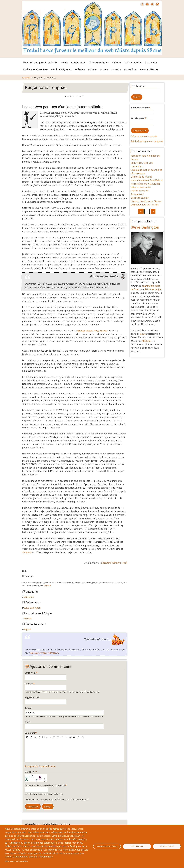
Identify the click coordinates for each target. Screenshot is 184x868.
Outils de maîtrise (133, 63)
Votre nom (30, 673)
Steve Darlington (32, 608)
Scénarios (117, 63)
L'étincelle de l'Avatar (141, 177)
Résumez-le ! (137, 194)
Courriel (29, 684)
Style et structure (139, 191)
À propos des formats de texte (40, 766)
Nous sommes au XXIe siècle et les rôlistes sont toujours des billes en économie (147, 184)
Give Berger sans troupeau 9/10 (41, 574)
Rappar (27, 629)
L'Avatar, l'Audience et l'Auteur (146, 201)
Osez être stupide (140, 198)
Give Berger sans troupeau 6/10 (35, 574)
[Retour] (48, 585)
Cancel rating (23, 574)
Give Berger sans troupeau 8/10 (39, 574)
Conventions (130, 69)
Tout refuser (137, 846)
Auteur (28, 708)
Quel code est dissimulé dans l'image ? (45, 786)
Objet (28, 722)
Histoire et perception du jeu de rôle (40, 63)
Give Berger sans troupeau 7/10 (37, 574)
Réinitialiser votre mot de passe (147, 141)
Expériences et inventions (36, 69)
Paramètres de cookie (107, 846)
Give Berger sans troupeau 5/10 (33, 574)
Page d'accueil (32, 697)
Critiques (93, 69)
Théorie (64, 63)
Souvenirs (116, 69)
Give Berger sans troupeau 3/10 (29, 574)
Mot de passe (138, 118)
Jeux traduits (151, 63)
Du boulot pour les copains (145, 205)
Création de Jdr (79, 63)
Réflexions (80, 69)
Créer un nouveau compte (144, 136)
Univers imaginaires (99, 63)
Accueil (26, 77)
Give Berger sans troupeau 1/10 (25, 574)
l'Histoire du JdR (153, 289)
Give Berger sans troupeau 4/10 (31, 574)
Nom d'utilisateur (140, 108)
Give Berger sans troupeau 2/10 (27, 574)
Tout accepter (167, 846)
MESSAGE (147, 341)
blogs (143, 334)
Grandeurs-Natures (149, 69)
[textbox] (75, 751)
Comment (30, 733)
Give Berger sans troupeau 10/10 (43, 574)
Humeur (104, 69)
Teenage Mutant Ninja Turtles (92, 331)
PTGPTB (28, 618)
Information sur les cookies (16, 861)
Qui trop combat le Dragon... (45, 653)
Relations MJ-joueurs (61, 69)
